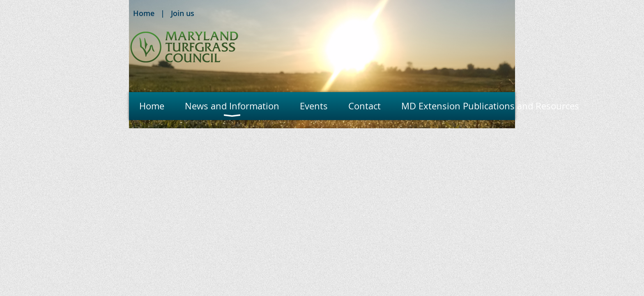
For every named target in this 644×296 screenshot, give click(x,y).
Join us (183, 13)
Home (144, 13)
